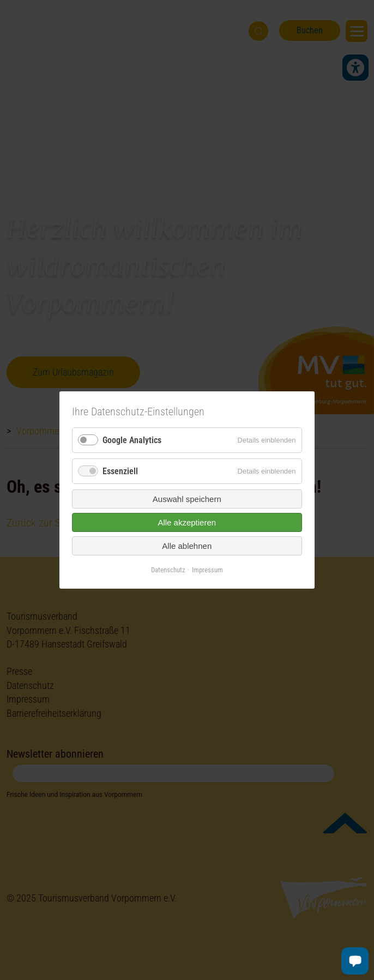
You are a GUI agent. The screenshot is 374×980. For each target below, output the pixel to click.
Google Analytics (132, 440)
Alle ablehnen (187, 546)
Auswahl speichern (187, 499)
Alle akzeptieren (187, 522)
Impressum (207, 570)
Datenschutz (168, 570)
